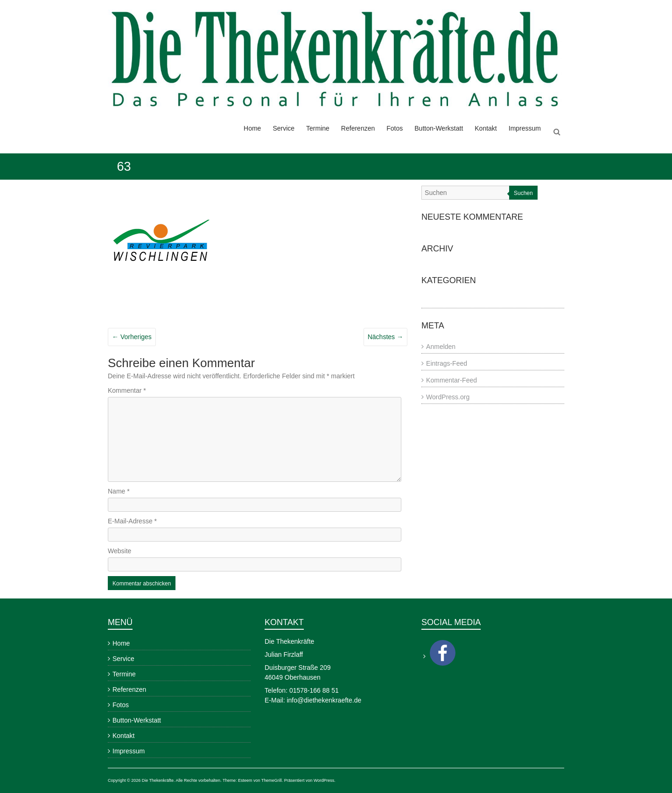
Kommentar (127, 390)
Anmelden (441, 347)
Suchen (523, 193)
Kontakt (486, 128)
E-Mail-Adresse (132, 521)
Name (119, 491)
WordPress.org (448, 397)
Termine (318, 128)
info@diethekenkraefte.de (324, 700)
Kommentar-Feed (451, 380)
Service (283, 128)
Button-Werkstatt (439, 128)
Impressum (525, 128)
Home (252, 128)
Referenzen (358, 128)
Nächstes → (385, 337)
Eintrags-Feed (447, 363)
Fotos (395, 128)
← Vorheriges (132, 337)
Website (119, 551)
